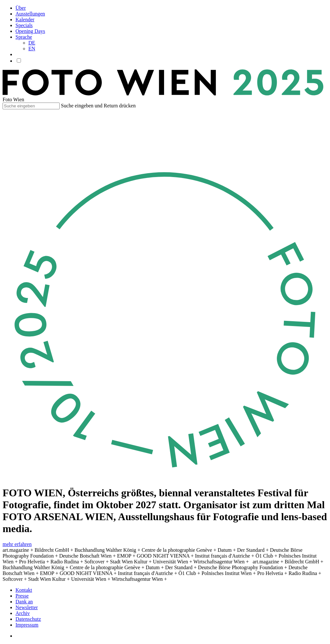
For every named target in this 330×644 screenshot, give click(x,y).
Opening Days (30, 31)
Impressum (27, 625)
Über (21, 8)
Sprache (24, 37)
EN (32, 49)
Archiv (23, 613)
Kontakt (24, 590)
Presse (22, 596)
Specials (24, 25)
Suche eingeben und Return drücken (98, 106)
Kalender (25, 20)
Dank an (24, 602)
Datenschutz (28, 619)
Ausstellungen (30, 14)
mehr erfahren (17, 544)
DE (32, 43)
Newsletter (27, 607)
